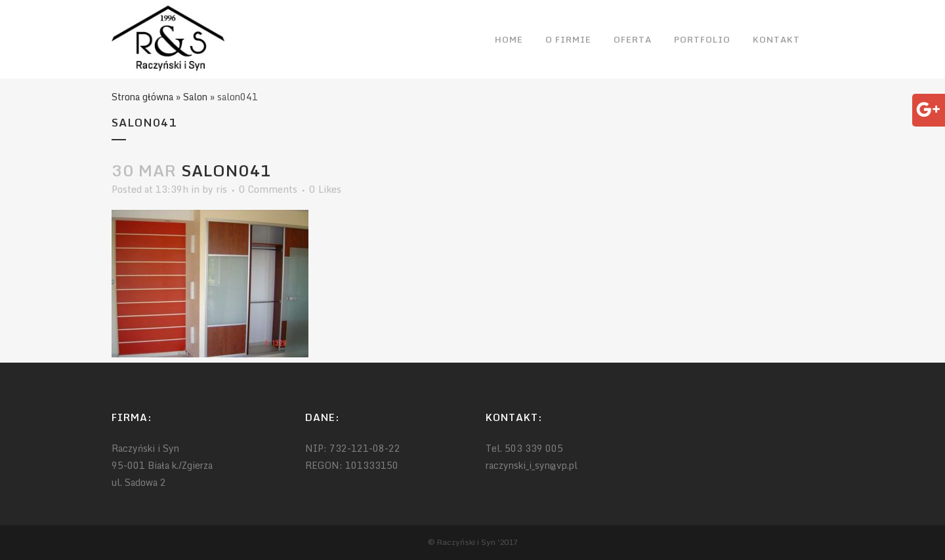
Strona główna (142, 97)
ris (221, 189)
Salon (195, 97)
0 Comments (268, 189)
